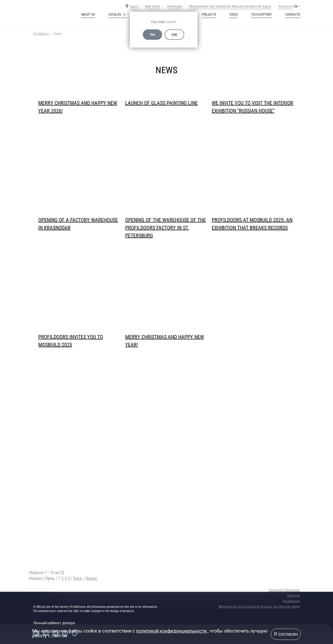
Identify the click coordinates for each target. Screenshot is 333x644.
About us (88, 15)
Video (234, 15)
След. (78, 578)
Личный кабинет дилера (54, 623)
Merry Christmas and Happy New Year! (165, 341)
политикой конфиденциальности (172, 631)
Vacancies (286, 6)
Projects (209, 15)
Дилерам (294, 596)
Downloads (175, 6)
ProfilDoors (41, 34)
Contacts (293, 15)
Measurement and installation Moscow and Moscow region (230, 6)
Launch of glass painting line (161, 103)
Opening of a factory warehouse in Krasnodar (78, 224)
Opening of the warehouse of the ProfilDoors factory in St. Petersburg (165, 224)
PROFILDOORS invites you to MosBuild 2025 (71, 341)
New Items (153, 6)
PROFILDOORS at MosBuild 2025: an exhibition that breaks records (252, 224)
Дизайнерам (291, 601)
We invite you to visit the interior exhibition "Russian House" (252, 107)
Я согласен (286, 634)
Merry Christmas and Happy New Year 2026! (78, 107)
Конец (91, 578)
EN (296, 6)
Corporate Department (284, 590)
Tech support (261, 15)
